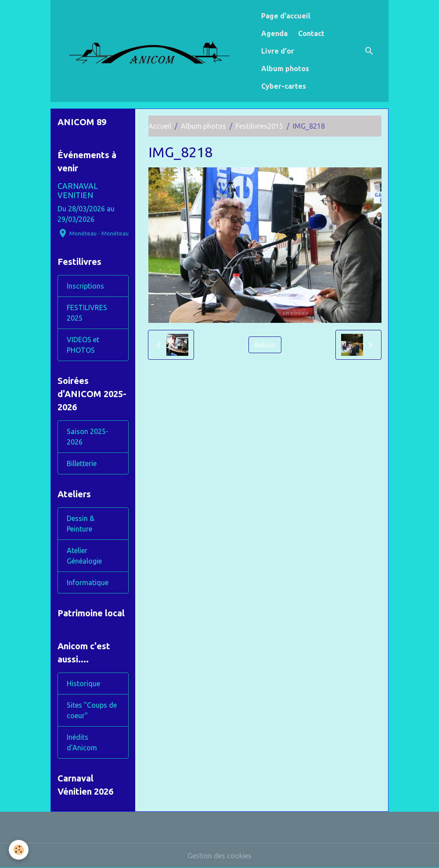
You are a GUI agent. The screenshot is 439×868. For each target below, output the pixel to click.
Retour (265, 345)
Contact (311, 33)
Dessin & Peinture (81, 524)
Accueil (160, 126)
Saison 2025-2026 (88, 437)
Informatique (88, 582)
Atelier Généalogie (84, 556)
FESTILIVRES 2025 (87, 313)
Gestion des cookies (219, 856)
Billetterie (82, 463)
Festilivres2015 (259, 126)
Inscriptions (85, 286)
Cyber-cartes (284, 86)
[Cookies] (19, 850)
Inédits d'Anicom (82, 742)
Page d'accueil (286, 16)
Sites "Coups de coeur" (92, 710)
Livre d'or (278, 51)
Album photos (285, 69)
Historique (83, 684)
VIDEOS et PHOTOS (83, 345)
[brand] (154, 51)
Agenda (274, 33)
